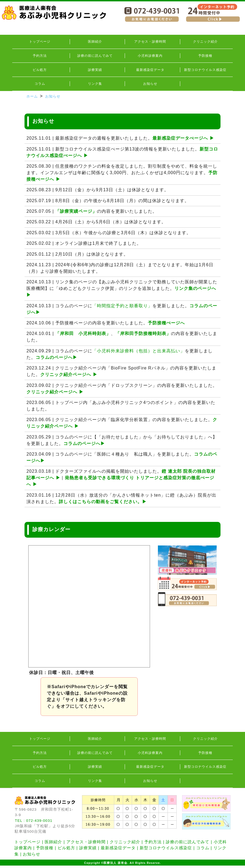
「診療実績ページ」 (76, 211)
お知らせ (150, 84)
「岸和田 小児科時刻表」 (83, 333)
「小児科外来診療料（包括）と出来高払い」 (139, 351)
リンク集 (95, 84)
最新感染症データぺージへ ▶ (183, 138)
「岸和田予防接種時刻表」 (143, 333)
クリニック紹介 (205, 42)
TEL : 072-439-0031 (33, 821)
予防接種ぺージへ (166, 323)
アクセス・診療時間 (150, 42)
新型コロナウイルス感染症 (205, 70)
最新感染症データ (150, 70)
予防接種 (205, 56)
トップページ (40, 42)
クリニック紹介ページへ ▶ (69, 375)
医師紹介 (95, 42)
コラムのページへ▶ (56, 357)
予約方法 (40, 56)
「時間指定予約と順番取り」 (122, 306)
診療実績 (95, 70)
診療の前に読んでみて (95, 56)
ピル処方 (40, 70)
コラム (40, 84)
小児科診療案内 (150, 56)
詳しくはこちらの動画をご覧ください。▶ (103, 502)
